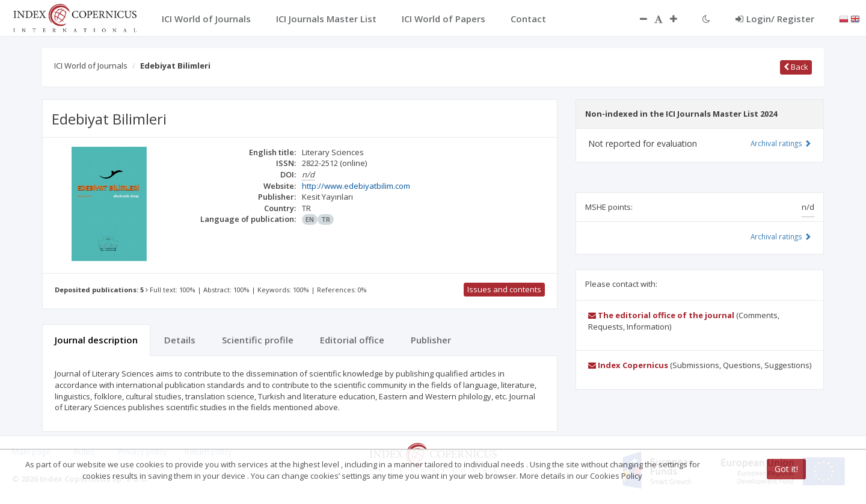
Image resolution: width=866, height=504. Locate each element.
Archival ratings (781, 143)
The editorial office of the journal (661, 315)
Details (180, 340)
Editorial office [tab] (352, 340)
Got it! (786, 469)
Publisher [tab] (431, 340)
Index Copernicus (628, 365)
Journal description (96, 340)
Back (796, 67)
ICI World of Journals (91, 66)
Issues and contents (504, 289)
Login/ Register (775, 19)
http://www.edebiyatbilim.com (356, 186)
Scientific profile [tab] (258, 340)
